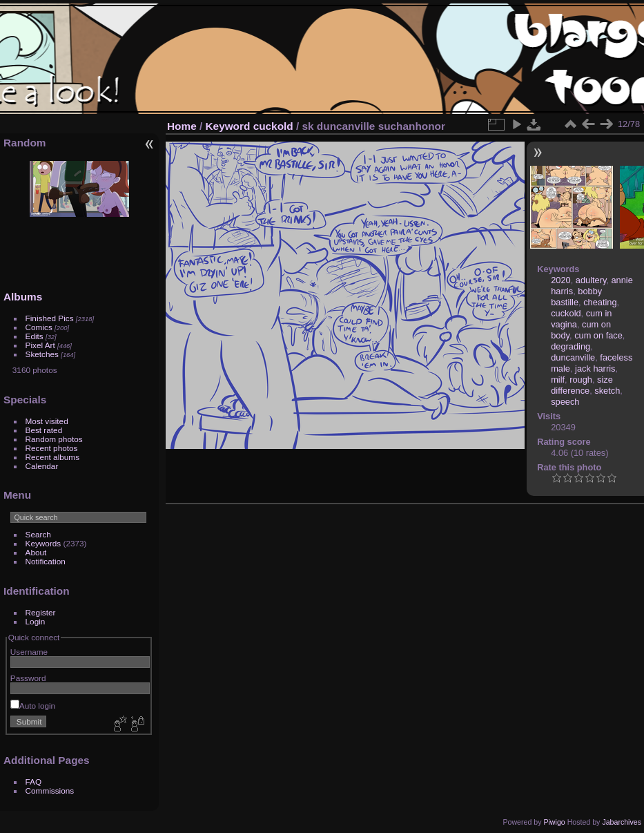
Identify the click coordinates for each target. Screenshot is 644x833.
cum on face (598, 335)
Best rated (44, 430)
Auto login (33, 706)
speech (565, 402)
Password (28, 678)
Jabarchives (622, 822)
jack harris (595, 368)
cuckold (273, 126)
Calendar (42, 466)
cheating (600, 302)
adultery (591, 280)
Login (36, 621)
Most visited (47, 421)
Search (38, 534)
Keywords (43, 543)
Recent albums (52, 457)
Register (41, 612)
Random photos (54, 439)
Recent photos (52, 448)
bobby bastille (576, 297)
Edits (35, 336)
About (36, 552)
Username (29, 652)
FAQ (34, 782)
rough (581, 380)
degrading (570, 346)
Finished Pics (50, 318)
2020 (560, 280)
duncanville (573, 357)
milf (558, 380)
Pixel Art (40, 345)
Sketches (42, 354)
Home (182, 126)
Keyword (228, 126)
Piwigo (554, 822)
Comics (39, 327)
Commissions (50, 791)
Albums (23, 297)
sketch (607, 391)
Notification (46, 561)
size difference (582, 385)
